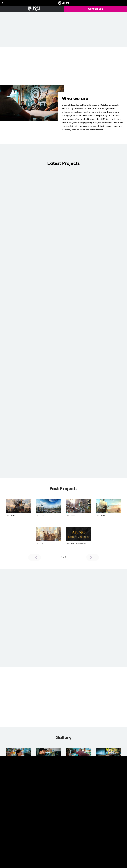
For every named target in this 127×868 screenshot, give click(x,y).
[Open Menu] (3, 8)
